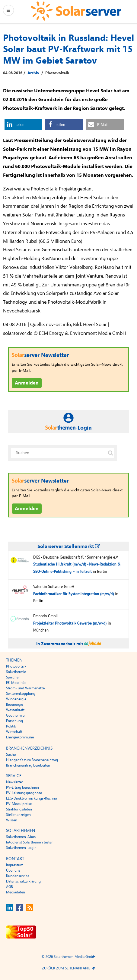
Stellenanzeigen (18, 815)
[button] (23, 125)
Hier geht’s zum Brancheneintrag (32, 760)
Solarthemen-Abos (21, 837)
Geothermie (15, 715)
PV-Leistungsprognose (24, 793)
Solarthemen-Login (21, 848)
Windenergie (16, 699)
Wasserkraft (15, 710)
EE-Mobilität (16, 683)
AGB (10, 887)
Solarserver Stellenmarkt (69, 546)
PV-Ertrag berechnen (22, 787)
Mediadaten (16, 892)
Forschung (14, 721)
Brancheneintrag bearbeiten (28, 765)
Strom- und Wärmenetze (25, 688)
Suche (11, 754)
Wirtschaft (14, 732)
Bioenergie (14, 704)
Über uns (13, 870)
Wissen (12, 820)
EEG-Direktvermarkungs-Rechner (32, 798)
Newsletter (14, 782)
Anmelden (27, 383)
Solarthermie (16, 672)
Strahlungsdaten (19, 809)
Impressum (15, 865)
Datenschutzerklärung (23, 881)
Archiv (33, 73)
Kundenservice (18, 876)
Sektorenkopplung (21, 694)
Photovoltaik (57, 73)
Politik (11, 726)
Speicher (13, 677)
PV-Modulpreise (19, 804)
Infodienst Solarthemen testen (30, 842)
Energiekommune (20, 737)
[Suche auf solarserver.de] (110, 453)
